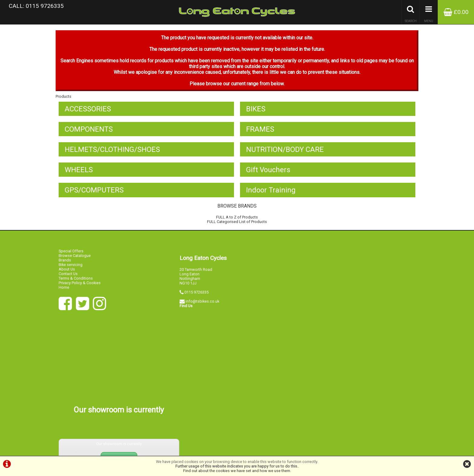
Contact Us (68, 277)
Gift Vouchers (268, 173)
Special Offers (71, 255)
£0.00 (456, 12)
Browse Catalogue (75, 259)
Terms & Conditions (76, 282)
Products (63, 99)
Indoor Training (271, 194)
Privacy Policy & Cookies (80, 286)
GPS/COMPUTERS (94, 194)
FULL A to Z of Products (237, 221)
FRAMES (260, 132)
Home (64, 291)
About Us (67, 273)
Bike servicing (71, 268)
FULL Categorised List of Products (237, 226)
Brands (65, 264)
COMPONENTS (89, 132)
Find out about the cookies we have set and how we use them (237, 471)
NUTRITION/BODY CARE (285, 153)
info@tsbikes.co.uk (202, 305)
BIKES (256, 112)
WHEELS (79, 173)
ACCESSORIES (88, 112)
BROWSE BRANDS (237, 210)
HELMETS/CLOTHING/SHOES (112, 153)
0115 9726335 (196, 296)
